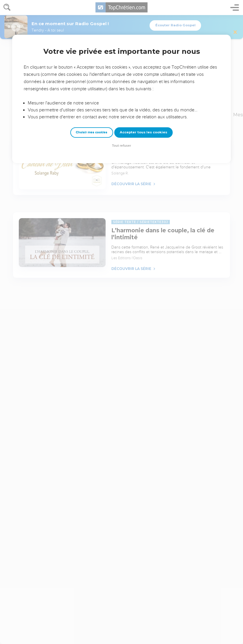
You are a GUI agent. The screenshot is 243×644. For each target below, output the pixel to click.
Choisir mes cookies (92, 132)
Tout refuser (122, 146)
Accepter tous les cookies (143, 132)
